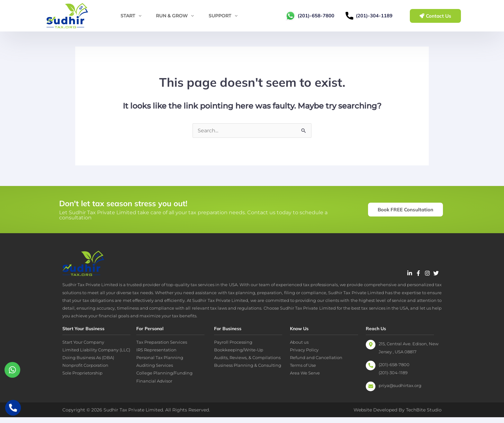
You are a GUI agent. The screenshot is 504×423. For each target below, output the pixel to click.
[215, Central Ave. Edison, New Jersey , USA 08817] (371, 350)
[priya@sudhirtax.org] (371, 392)
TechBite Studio (424, 416)
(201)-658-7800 (316, 16)
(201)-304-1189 (374, 16)
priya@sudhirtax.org (400, 391)
